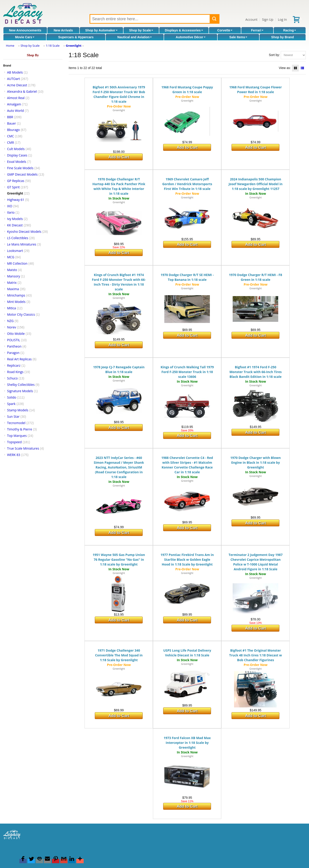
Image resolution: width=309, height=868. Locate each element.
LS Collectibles (18, 238)
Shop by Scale (141, 30)
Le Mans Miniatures (22, 244)
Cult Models (16, 149)
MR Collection (17, 263)
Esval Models (17, 162)
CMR (10, 142)
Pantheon (14, 346)
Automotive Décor (191, 37)
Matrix (12, 283)
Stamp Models (18, 410)
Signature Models (20, 391)
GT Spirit (13, 187)
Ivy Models (15, 219)
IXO (10, 206)
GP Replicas (16, 181)
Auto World (15, 111)
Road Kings (15, 372)
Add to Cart (119, 157)
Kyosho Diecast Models (24, 232)
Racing (290, 30)
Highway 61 (16, 200)
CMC (10, 136)
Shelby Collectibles (21, 385)
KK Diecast (15, 225)
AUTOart (13, 79)
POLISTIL (14, 340)
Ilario (11, 212)
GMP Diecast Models (22, 174)
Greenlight (74, 46)
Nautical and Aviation (135, 37)
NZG (10, 321)
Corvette (225, 30)
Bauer (12, 123)
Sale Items (238, 37)
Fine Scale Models (20, 168)
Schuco (12, 378)
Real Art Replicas (19, 359)
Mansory (14, 276)
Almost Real (16, 98)
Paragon (13, 353)
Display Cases (17, 155)
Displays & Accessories (184, 30)
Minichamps (16, 295)
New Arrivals (63, 30)
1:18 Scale (53, 46)
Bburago (13, 130)
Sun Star (13, 416)
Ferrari (257, 30)
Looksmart (15, 251)
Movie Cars (25, 37)
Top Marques (17, 436)
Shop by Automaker (101, 30)
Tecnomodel (16, 423)
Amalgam (14, 104)
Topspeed (14, 442)
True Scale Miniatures (23, 448)
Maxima (13, 289)
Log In (282, 19)
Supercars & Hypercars (76, 37)
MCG (11, 257)
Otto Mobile (16, 334)
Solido (12, 397)
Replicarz (14, 365)
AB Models (15, 72)
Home (10, 46)
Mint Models (16, 302)
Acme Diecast (17, 85)
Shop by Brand (283, 37)
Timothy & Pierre (20, 429)
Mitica (12, 308)
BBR (10, 117)
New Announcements (25, 30)
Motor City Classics (21, 314)
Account (251, 19)
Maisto (12, 270)
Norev (12, 327)
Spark (11, 404)
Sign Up (268, 19)
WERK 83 (14, 455)
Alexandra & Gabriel (22, 91)
